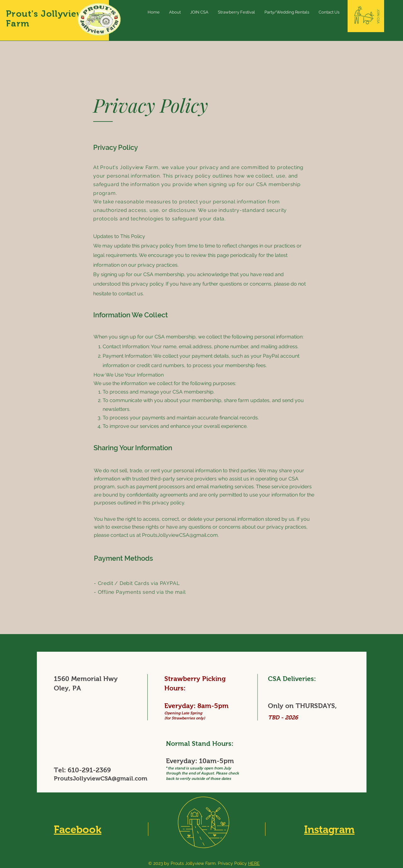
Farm (18, 23)
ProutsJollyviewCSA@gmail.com (180, 535)
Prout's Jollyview (45, 14)
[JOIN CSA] (378, 16)
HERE (254, 863)
